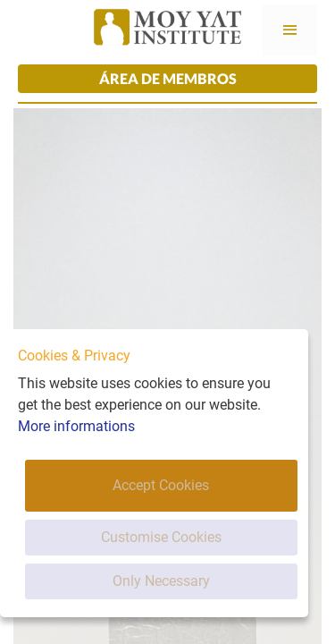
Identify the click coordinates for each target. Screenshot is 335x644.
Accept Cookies (161, 485)
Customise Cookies (161, 537)
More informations (76, 426)
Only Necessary (161, 581)
